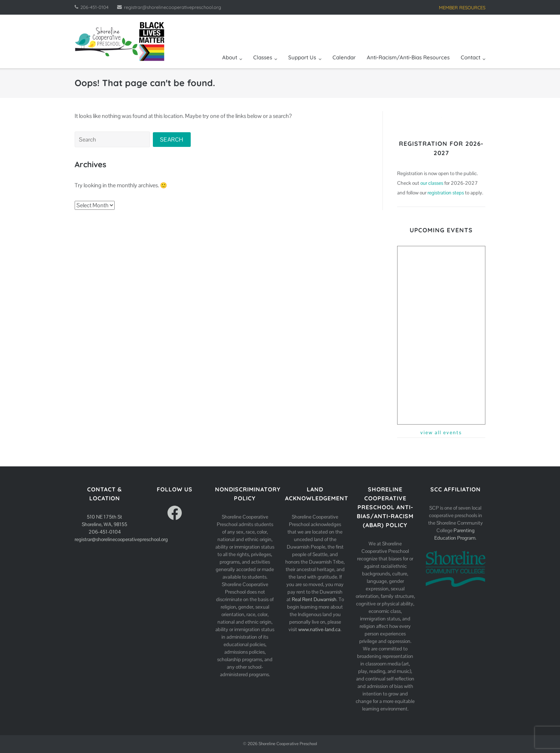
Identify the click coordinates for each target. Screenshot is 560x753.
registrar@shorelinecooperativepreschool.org (172, 7)
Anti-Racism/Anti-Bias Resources (408, 57)
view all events (441, 432)
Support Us (302, 57)
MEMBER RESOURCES (462, 8)
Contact (471, 57)
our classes (432, 183)
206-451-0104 (94, 7)
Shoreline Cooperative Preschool (288, 744)
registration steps (446, 193)
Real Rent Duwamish (314, 599)
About (230, 57)
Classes (263, 57)
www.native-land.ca (319, 629)
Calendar (344, 57)
